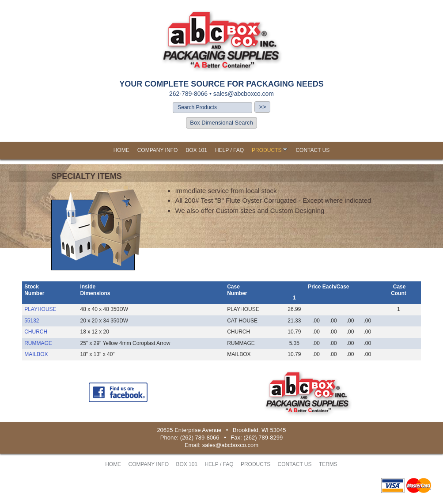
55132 (32, 321)
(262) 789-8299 (263, 438)
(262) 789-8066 (200, 438)
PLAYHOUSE (40, 309)
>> (262, 107)
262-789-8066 (188, 94)
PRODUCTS (270, 150)
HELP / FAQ (229, 150)
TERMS (328, 464)
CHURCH (36, 332)
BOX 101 (196, 150)
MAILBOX (36, 354)
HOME (121, 150)
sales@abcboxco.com (244, 94)
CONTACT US (312, 150)
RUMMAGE (38, 343)
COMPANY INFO (158, 150)
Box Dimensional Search (221, 123)
